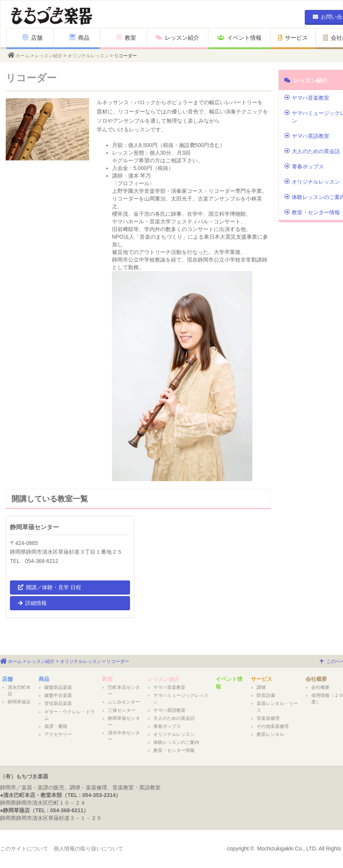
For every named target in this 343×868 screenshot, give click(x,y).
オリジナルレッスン (88, 56)
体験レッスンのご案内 (176, 742)
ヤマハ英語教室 (169, 710)
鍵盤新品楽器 (58, 687)
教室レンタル (270, 734)
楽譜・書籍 (56, 726)
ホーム (23, 56)
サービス (293, 38)
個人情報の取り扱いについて (88, 849)
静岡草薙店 (19, 702)
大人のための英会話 (174, 718)
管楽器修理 (268, 718)
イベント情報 (239, 38)
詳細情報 (32, 603)
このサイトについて (24, 849)
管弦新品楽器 (58, 703)
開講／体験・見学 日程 (50, 587)
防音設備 (266, 695)
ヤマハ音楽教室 (169, 687)
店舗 (33, 38)
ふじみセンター (124, 702)
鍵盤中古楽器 (58, 695)
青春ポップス (167, 726)
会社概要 (316, 679)
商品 (80, 38)
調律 (261, 687)
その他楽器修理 (273, 726)
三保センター (122, 710)
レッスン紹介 (177, 38)
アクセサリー (58, 734)
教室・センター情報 (174, 750)
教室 (126, 38)
